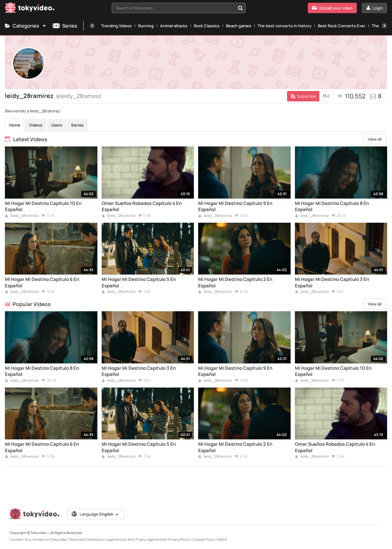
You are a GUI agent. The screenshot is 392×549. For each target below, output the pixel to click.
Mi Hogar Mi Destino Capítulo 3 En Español (332, 282)
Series (65, 26)
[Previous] (92, 26)
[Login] (374, 8)
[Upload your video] (332, 8)
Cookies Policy (204, 539)
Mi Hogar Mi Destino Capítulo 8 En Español (332, 206)
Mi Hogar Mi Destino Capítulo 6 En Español (42, 282)
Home (15, 125)
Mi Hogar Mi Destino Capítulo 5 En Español (139, 282)
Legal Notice (116, 539)
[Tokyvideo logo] (30, 9)
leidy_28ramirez (22, 216)
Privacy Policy (179, 539)
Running (146, 26)
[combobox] (179, 8)
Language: (95, 514)
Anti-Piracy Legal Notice (147, 539)
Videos (36, 125)
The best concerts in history (285, 26)
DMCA (222, 539)
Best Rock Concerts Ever (342, 26)
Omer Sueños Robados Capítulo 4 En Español (142, 206)
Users (57, 125)
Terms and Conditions (86, 539)
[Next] (384, 26)
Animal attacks (174, 26)
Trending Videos (116, 26)
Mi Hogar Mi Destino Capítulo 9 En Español (235, 206)
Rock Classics (207, 26)
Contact (16, 539)
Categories (26, 26)
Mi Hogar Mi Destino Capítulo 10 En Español (43, 206)
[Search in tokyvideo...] (240, 8)
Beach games (239, 26)
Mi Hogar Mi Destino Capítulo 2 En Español (235, 282)
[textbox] (173, 8)
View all (375, 139)
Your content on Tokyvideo (46, 539)
